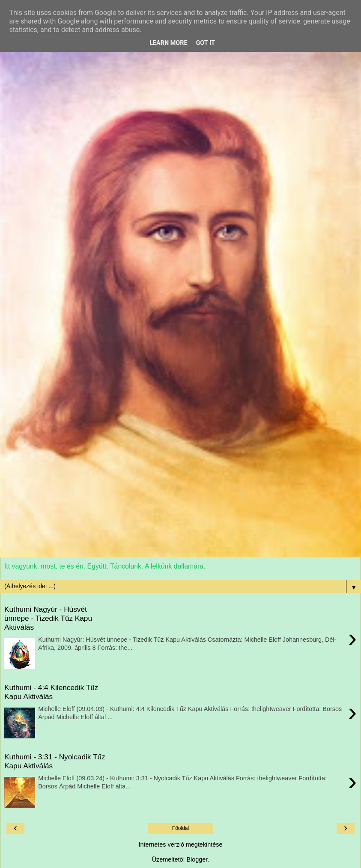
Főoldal (180, 828)
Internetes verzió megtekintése (181, 844)
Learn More (168, 43)
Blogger (197, 859)
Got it (206, 43)
